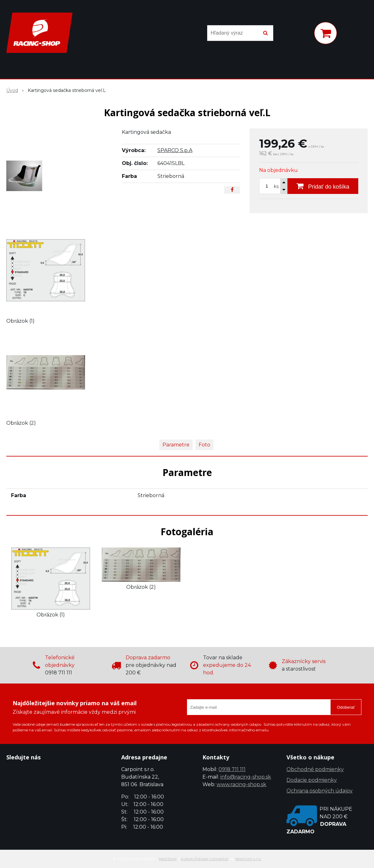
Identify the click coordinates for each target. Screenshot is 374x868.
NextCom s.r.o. (248, 859)
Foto (204, 445)
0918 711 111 (232, 769)
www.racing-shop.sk (241, 784)
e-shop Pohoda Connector (205, 859)
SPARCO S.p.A (175, 150)
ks (276, 186)
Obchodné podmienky (315, 769)
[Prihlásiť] (301, 34)
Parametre (176, 445)
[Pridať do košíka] (323, 186)
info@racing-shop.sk (246, 777)
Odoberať (346, 707)
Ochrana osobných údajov (320, 791)
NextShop (168, 859)
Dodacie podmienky (312, 780)
